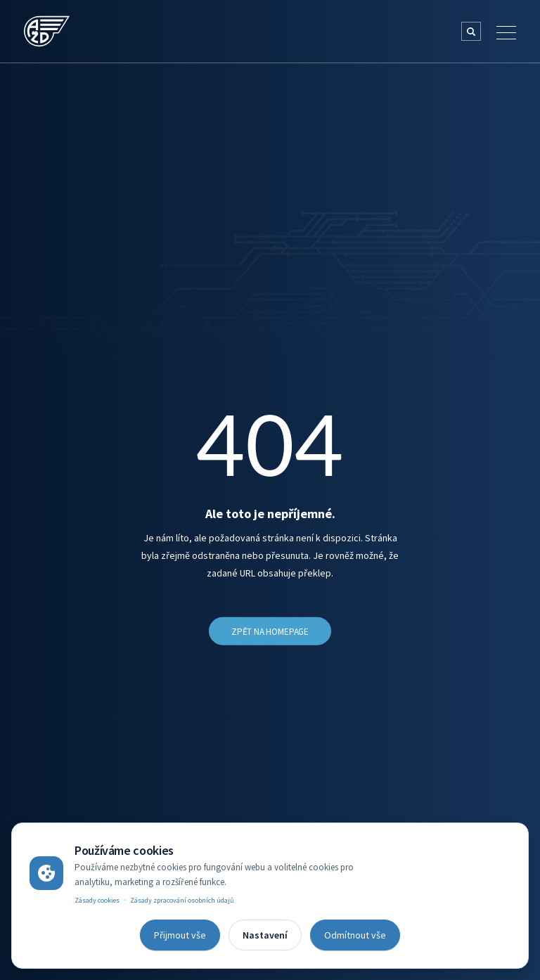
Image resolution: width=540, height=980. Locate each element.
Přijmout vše (180, 935)
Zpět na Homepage (270, 632)
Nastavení (265, 935)
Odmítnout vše (355, 935)
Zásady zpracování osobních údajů (182, 900)
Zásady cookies (97, 900)
